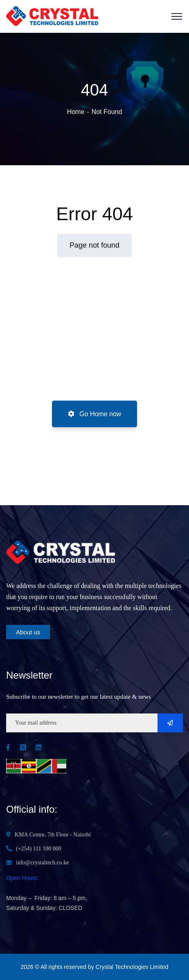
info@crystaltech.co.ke (43, 863)
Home (76, 112)
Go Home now (95, 414)
